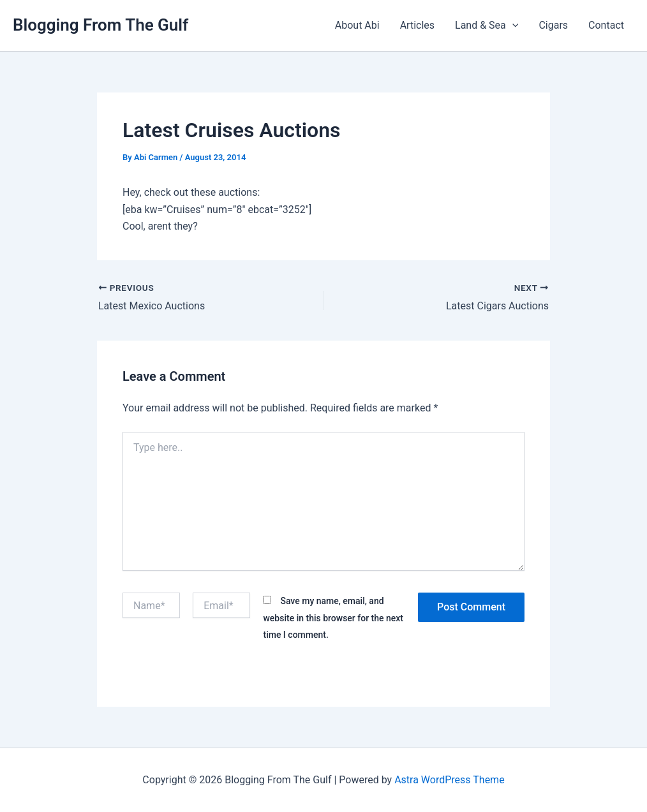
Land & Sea (487, 26)
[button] (512, 26)
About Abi (357, 25)
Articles (417, 25)
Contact (606, 25)
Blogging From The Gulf (100, 25)
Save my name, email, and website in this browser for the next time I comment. (333, 618)
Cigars (553, 25)
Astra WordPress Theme (449, 780)
